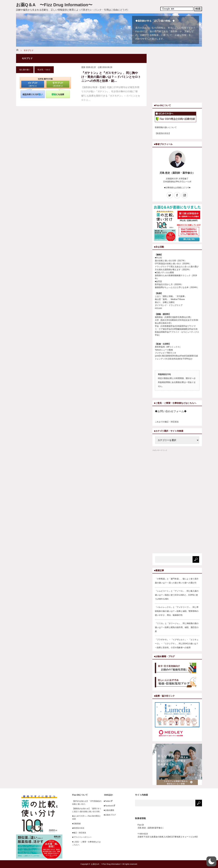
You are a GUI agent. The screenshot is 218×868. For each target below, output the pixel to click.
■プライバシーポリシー (82, 837)
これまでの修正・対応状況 (167, 422)
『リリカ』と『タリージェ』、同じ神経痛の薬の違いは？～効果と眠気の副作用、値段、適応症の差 (177, 627)
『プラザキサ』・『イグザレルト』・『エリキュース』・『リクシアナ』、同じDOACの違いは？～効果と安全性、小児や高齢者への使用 (177, 644)
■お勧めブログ (109, 815)
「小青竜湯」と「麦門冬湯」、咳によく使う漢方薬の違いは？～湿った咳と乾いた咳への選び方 (177, 581)
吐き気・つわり (44, 70)
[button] (211, 861)
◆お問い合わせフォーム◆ (171, 411)
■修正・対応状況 (79, 833)
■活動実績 (76, 824)
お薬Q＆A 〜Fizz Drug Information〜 (54, 5)
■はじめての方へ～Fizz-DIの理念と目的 (87, 817)
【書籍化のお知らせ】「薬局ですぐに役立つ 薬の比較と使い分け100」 (87, 810)
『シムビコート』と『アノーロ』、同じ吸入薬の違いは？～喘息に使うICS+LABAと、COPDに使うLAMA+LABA (177, 595)
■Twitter (107, 801)
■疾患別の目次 (78, 828)
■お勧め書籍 (108, 810)
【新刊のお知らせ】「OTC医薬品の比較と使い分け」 (87, 803)
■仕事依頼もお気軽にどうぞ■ (177, 188)
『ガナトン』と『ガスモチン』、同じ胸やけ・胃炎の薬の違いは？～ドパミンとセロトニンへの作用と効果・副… (111, 77)
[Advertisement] (180, 77)
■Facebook (109, 806)
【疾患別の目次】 (163, 133)
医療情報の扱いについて (166, 127)
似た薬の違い (25, 70)
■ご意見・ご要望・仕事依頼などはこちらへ (86, 843)
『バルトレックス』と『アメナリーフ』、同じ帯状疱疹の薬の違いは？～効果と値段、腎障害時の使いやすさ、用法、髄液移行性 (177, 611)
